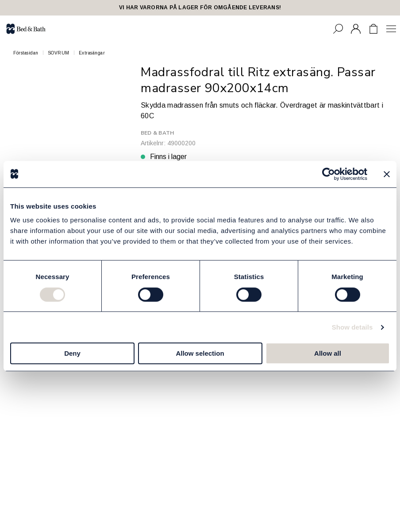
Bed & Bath (157, 133)
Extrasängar (92, 53)
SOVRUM (59, 53)
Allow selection (200, 353)
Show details (352, 327)
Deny (72, 353)
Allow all (328, 353)
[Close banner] (387, 174)
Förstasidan (26, 53)
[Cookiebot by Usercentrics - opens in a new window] (329, 174)
